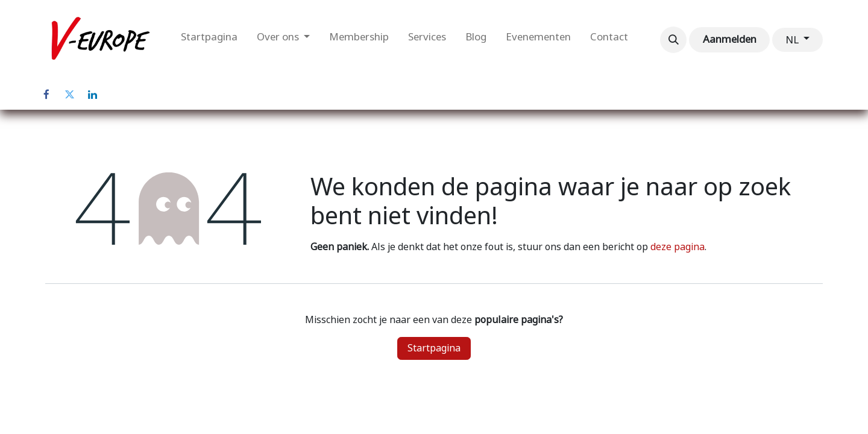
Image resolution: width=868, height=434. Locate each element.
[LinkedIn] (92, 95)
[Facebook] (46, 95)
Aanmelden (730, 39)
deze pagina (678, 247)
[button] (673, 40)
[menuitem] (209, 40)
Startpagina (434, 348)
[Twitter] (69, 95)
